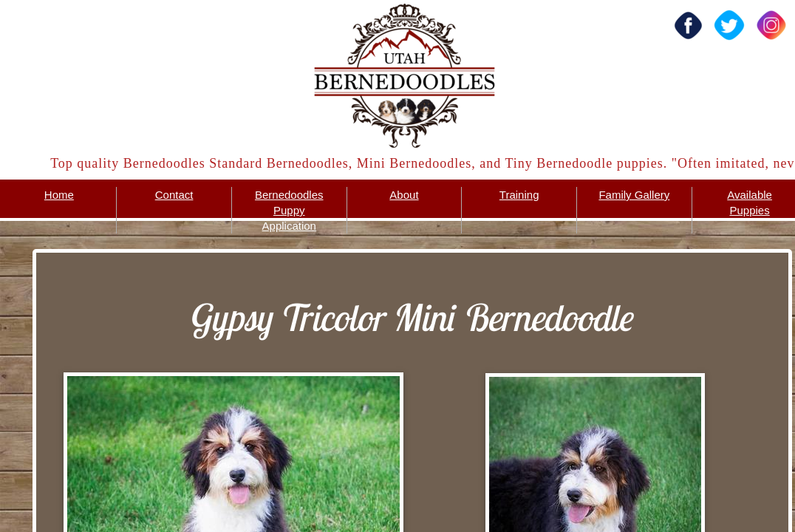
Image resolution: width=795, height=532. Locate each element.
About (404, 195)
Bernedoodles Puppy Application (289, 210)
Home (59, 195)
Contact (174, 195)
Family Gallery (634, 195)
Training (519, 195)
